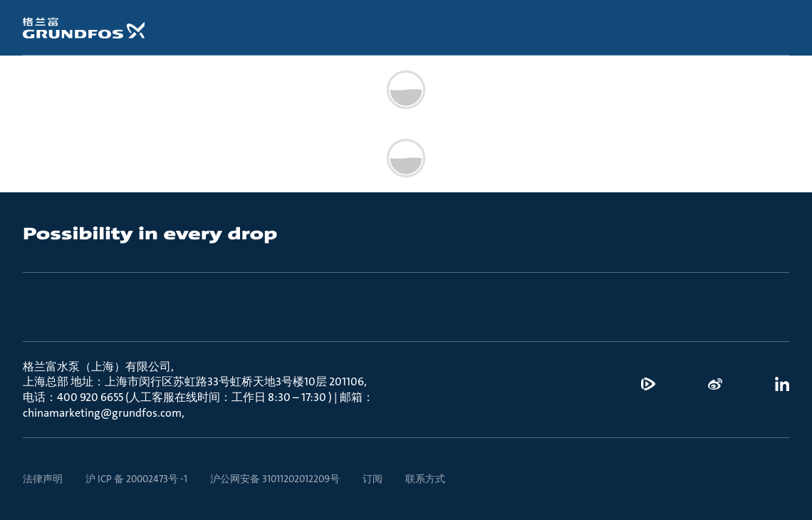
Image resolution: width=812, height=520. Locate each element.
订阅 (373, 479)
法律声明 (43, 479)
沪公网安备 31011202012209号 (275, 479)
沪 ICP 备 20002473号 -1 (136, 479)
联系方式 (425, 479)
